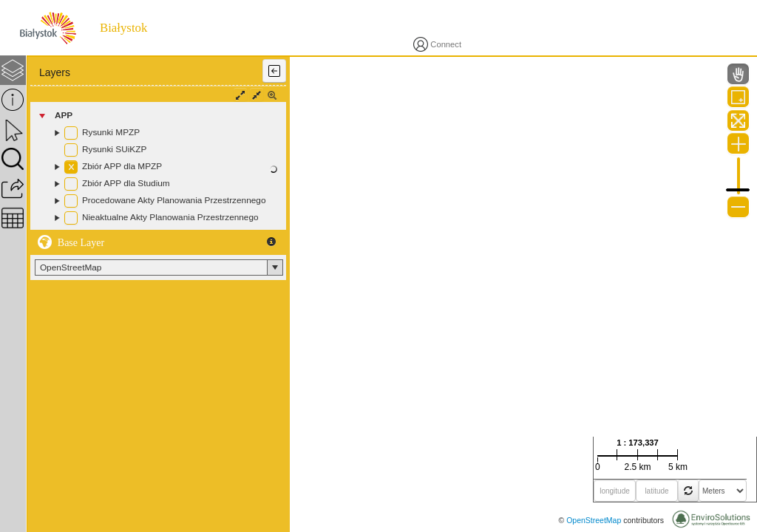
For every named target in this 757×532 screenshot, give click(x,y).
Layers (55, 72)
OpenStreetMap (594, 520)
